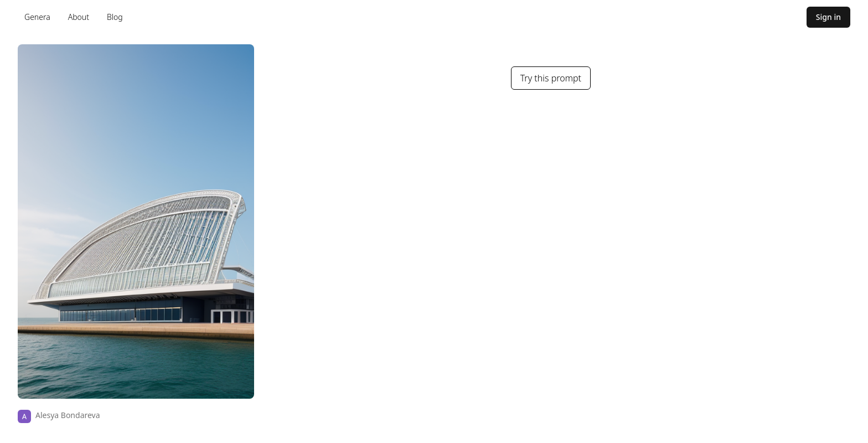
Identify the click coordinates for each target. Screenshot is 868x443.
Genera (37, 17)
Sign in (828, 17)
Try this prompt (551, 78)
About (79, 17)
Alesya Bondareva (68, 415)
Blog (115, 17)
